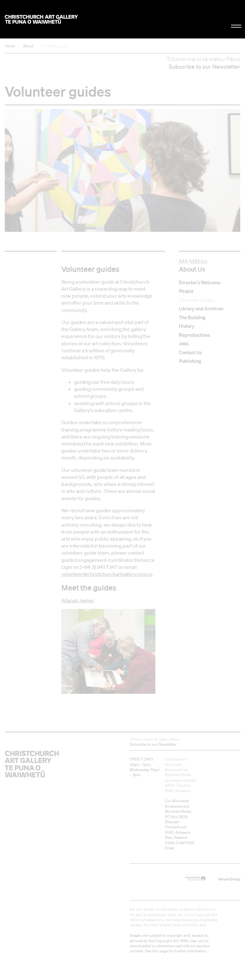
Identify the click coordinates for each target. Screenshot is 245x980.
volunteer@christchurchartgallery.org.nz (107, 574)
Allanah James (78, 600)
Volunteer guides (56, 46)
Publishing (190, 361)
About (28, 46)
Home (10, 46)
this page (160, 951)
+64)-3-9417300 (180, 843)
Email (170, 848)
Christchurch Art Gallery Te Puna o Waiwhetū (41, 19)
